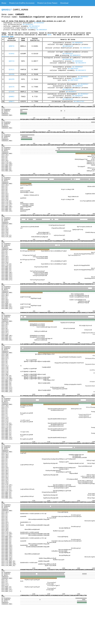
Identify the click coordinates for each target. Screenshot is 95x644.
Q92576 (12, 87)
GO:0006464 (85, 48)
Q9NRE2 (12, 97)
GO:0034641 (68, 46)
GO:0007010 (32, 28)
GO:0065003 (42, 30)
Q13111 (12, 70)
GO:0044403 (68, 59)
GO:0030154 (28, 25)
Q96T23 (12, 61)
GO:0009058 (77, 43)
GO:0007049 (73, 69)
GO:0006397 (75, 55)
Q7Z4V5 (12, 92)
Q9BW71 (12, 102)
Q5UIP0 (12, 79)
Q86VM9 (12, 74)
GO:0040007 (71, 92)
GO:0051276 (79, 102)
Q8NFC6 (12, 46)
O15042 (12, 54)
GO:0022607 (34, 26)
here (49, 35)
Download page (8, 37)
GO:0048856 (39, 23)
